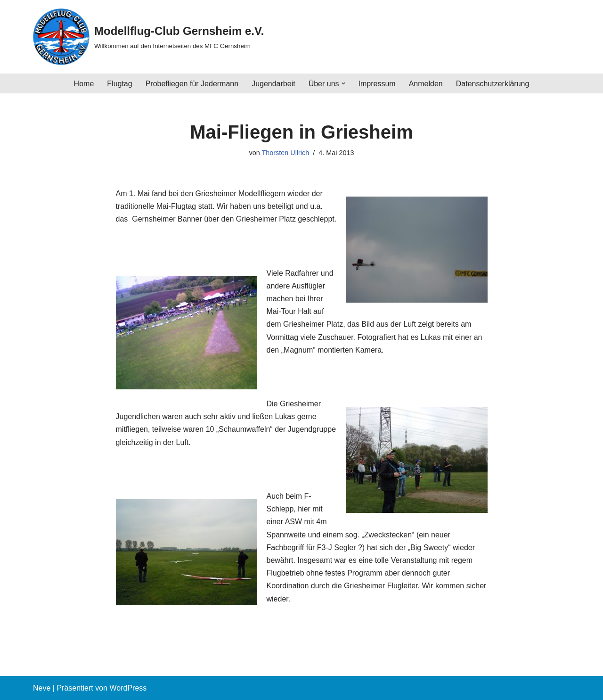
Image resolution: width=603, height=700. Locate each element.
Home (84, 84)
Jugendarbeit (273, 84)
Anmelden (426, 84)
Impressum (377, 84)
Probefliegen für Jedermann (192, 84)
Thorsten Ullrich (285, 153)
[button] (343, 83)
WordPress (128, 688)
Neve (42, 688)
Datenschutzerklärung (493, 84)
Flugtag (119, 84)
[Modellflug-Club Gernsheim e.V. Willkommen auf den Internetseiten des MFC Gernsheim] (149, 37)
